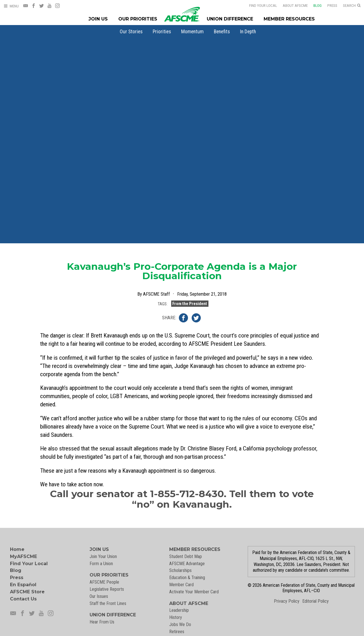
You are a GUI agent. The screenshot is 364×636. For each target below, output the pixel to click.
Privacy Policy (287, 601)
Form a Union (101, 564)
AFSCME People (104, 582)
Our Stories (131, 32)
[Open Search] (352, 6)
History (176, 617)
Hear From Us (102, 622)
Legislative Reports (107, 589)
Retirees (177, 632)
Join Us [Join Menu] (98, 19)
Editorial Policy (316, 601)
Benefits (222, 32)
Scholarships (180, 570)
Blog (314, 5)
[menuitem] (131, 32)
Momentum (192, 32)
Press (329, 5)
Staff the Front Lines (108, 603)
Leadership (179, 610)
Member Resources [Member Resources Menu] (289, 19)
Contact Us (23, 599)
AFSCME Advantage (187, 564)
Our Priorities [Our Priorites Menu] (138, 19)
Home (17, 549)
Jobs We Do (180, 624)
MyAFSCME (23, 556)
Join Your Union (103, 556)
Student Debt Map (186, 556)
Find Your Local (259, 5)
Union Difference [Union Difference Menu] (230, 19)
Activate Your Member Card (194, 592)
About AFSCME (291, 5)
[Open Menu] (11, 6)
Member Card (181, 585)
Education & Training (187, 578)
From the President (190, 303)
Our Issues (99, 596)
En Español (23, 585)
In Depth (248, 32)
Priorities (162, 32)
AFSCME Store (27, 592)
